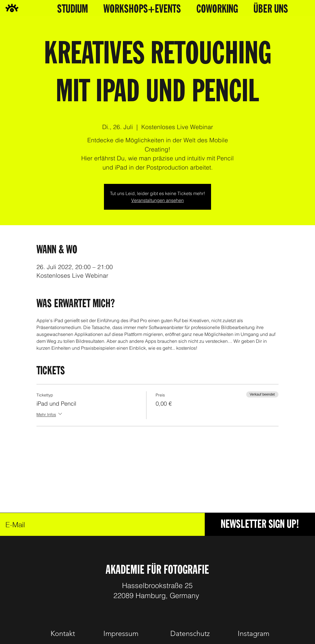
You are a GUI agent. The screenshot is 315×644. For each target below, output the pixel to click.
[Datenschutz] (190, 634)
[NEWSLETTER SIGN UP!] (260, 524)
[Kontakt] (63, 634)
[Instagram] (254, 634)
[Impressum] (121, 634)
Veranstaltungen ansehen (157, 200)
